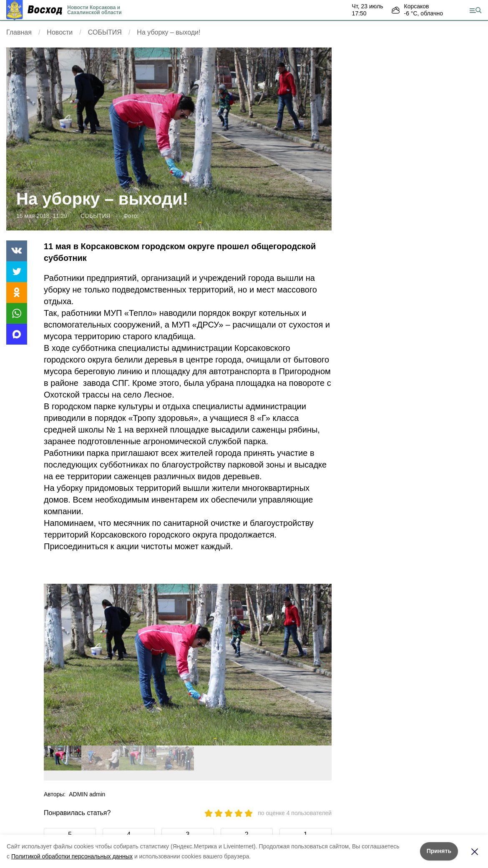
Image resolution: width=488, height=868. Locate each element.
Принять (439, 851)
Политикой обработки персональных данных (72, 856)
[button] (322, 665)
